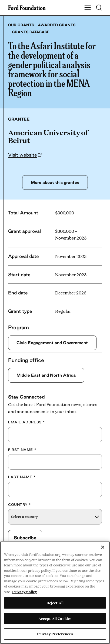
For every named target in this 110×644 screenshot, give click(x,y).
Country (19, 504)
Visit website (23, 155)
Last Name (22, 477)
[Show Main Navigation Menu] (88, 8)
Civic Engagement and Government (52, 343)
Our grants (21, 25)
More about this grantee (55, 182)
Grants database (31, 32)
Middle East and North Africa (46, 375)
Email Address (27, 422)
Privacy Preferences (55, 634)
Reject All (55, 603)
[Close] (103, 547)
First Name (22, 450)
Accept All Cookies (55, 618)
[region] (55, 593)
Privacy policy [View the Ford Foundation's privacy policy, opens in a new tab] (24, 592)
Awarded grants (57, 25)
